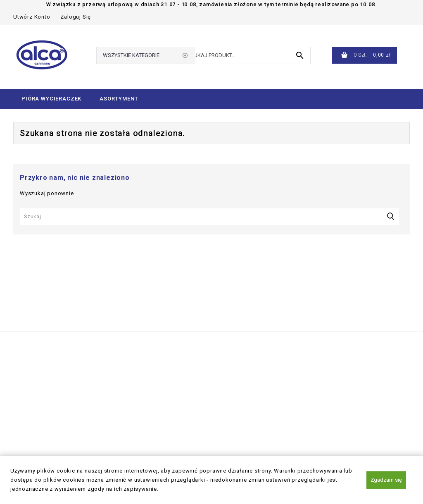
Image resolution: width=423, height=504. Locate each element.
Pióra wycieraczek (51, 99)
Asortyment (119, 99)
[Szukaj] (209, 217)
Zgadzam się (386, 480)
